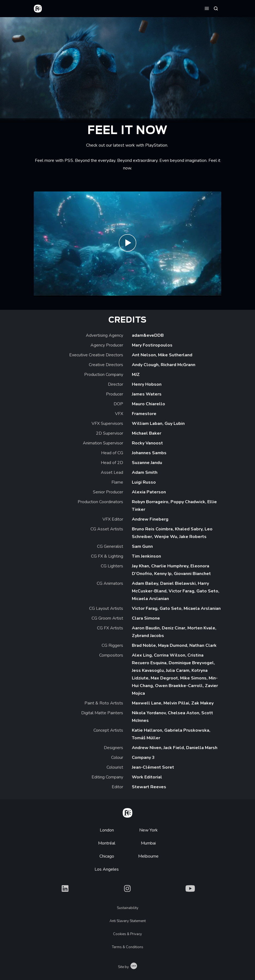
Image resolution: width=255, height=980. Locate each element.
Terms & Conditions (128, 947)
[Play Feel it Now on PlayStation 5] (127, 244)
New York (148, 830)
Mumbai (148, 843)
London (107, 830)
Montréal (107, 843)
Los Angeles (107, 869)
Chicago (107, 856)
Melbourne (148, 856)
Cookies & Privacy (127, 934)
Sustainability (128, 908)
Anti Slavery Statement (128, 921)
